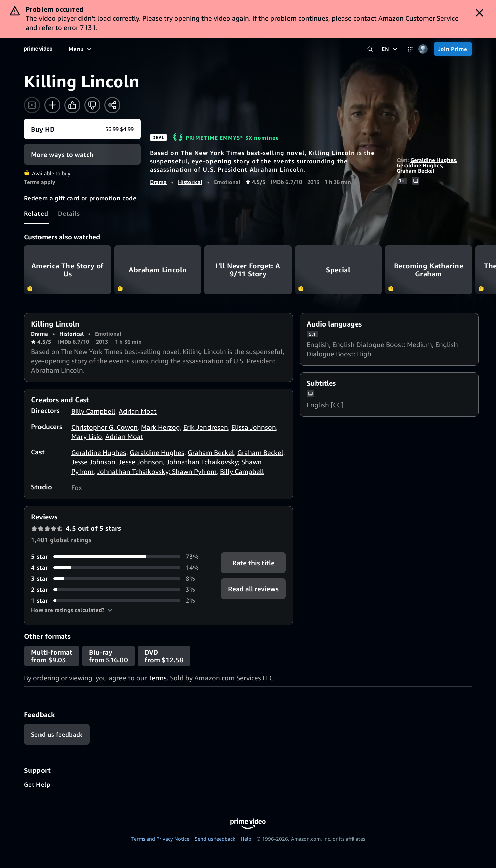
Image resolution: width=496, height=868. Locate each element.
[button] (72, 610)
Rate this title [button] (253, 563)
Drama (158, 182)
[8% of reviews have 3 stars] (118, 578)
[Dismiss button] (479, 13)
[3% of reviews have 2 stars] (118, 590)
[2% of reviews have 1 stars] (118, 601)
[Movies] (99, 49)
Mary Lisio (87, 437)
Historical (190, 182)
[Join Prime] (453, 49)
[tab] (36, 213)
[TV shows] (131, 49)
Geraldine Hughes (433, 160)
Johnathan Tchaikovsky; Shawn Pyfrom (157, 471)
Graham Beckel (416, 171)
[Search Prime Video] (370, 49)
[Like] (72, 105)
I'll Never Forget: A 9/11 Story (248, 270)
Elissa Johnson (254, 427)
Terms (157, 678)
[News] (187, 49)
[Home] (38, 49)
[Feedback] (57, 734)
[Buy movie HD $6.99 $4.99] (82, 129)
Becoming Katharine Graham (428, 270)
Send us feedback (215, 839)
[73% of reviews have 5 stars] (118, 556)
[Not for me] (92, 105)
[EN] (390, 49)
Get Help (37, 784)
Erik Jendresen (206, 427)
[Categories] (410, 49)
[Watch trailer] (32, 105)
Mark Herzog (160, 427)
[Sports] (162, 49)
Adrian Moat (138, 411)
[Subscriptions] (257, 49)
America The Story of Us (68, 270)
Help (246, 839)
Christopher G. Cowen (104, 427)
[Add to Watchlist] (52, 105)
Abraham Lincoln (158, 270)
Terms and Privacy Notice (160, 839)
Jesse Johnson (93, 462)
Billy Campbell (93, 411)
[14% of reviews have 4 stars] (118, 567)
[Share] (112, 105)
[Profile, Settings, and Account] (423, 49)
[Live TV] (214, 49)
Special (338, 270)
